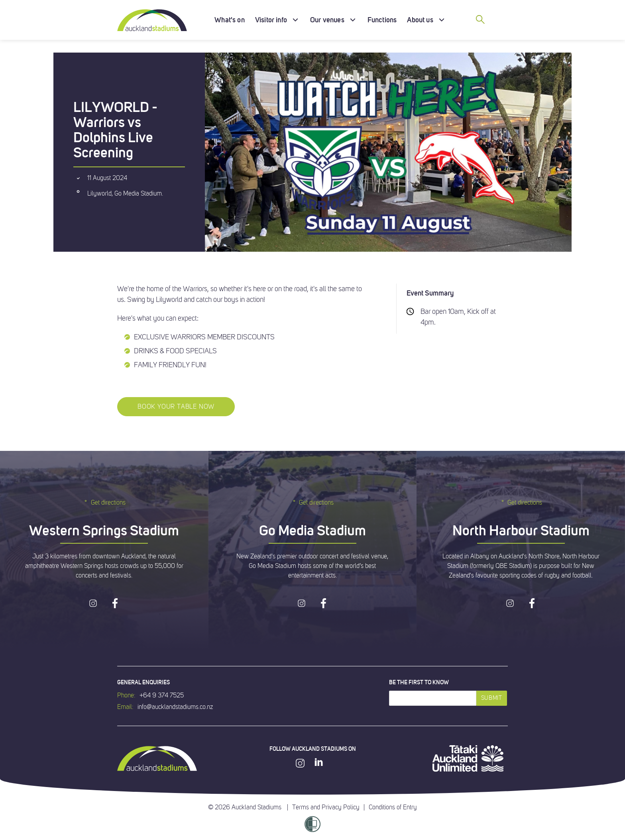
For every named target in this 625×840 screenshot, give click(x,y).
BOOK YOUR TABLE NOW (176, 407)
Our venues (327, 20)
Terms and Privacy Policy (326, 807)
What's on (230, 20)
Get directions (104, 502)
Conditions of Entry (393, 807)
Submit (492, 698)
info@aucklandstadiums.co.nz (175, 707)
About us (420, 20)
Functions (382, 20)
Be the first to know (419, 682)
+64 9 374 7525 (162, 695)
